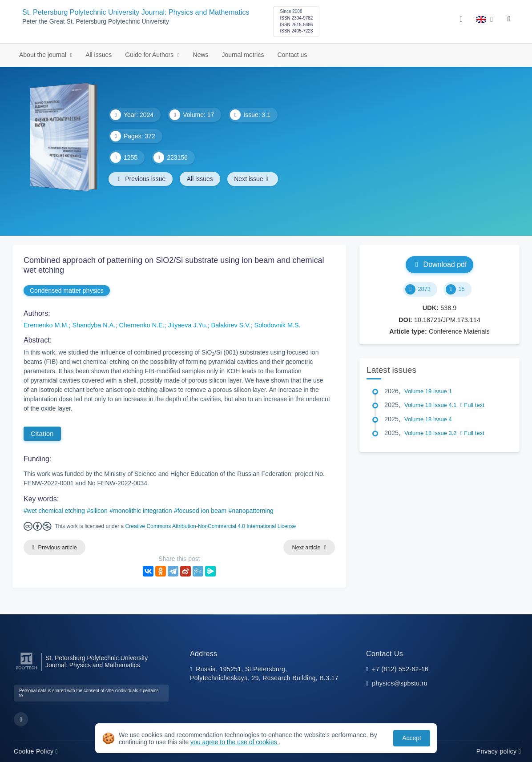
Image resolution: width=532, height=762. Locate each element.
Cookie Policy (36, 751)
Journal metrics (243, 55)
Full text (472, 405)
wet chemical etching (56, 511)
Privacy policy (499, 751)
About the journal (44, 55)
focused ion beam (202, 511)
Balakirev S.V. (231, 325)
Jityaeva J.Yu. (188, 325)
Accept (412, 738)
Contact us (292, 55)
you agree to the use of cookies (234, 742)
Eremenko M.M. (46, 325)
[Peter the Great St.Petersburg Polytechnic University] (26, 670)
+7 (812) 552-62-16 (400, 669)
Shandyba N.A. (94, 325)
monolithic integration (142, 511)
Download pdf (440, 264)
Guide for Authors (150, 55)
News (201, 55)
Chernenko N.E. (141, 325)
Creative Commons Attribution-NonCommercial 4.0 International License (211, 526)
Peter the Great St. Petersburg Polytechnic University (96, 22)
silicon (99, 511)
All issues (99, 55)
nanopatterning (252, 511)
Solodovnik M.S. (278, 325)
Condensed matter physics (67, 290)
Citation (42, 434)
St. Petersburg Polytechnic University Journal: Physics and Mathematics (136, 12)
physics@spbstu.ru (399, 683)
